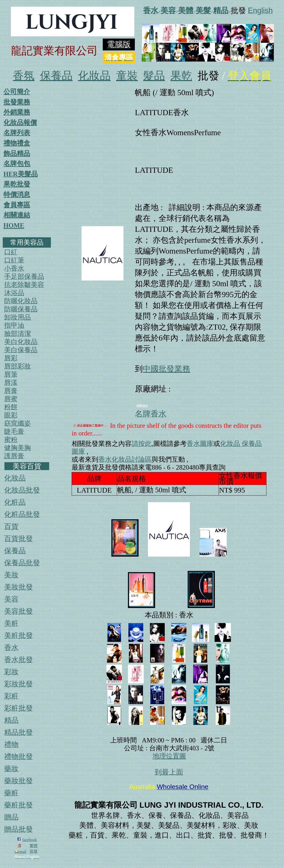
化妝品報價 (20, 123)
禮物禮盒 (17, 143)
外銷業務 (17, 112)
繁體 (34, 846)
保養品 (56, 76)
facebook (30, 840)
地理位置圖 (169, 756)
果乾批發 (17, 184)
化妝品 (94, 76)
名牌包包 (17, 164)
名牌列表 (17, 133)
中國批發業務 (166, 369)
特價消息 (17, 195)
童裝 (127, 76)
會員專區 (17, 205)
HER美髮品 (21, 174)
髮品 (154, 76)
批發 (34, 851)
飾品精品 (17, 153)
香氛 (24, 76)
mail (20, 852)
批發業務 (17, 102)
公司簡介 (17, 92)
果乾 (181, 76)
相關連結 (17, 215)
